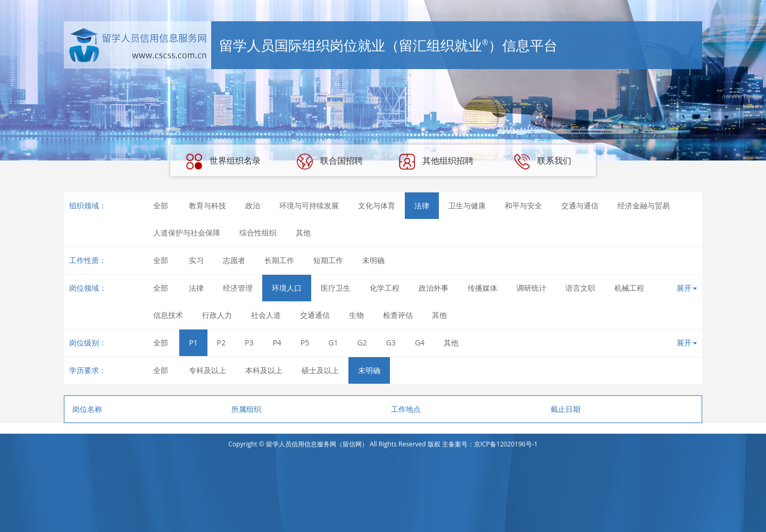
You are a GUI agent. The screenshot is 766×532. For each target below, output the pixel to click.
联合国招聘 (330, 162)
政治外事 (434, 288)
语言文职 (580, 288)
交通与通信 (580, 205)
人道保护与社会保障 (187, 233)
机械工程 (629, 288)
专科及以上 (207, 370)
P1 (193, 343)
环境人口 (287, 288)
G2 (362, 343)
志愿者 (234, 260)
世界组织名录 (223, 162)
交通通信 (315, 315)
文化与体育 (377, 205)
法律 (422, 205)
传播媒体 (482, 288)
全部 (161, 205)
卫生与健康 (467, 205)
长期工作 (279, 260)
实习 (196, 260)
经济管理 (238, 288)
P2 (221, 343)
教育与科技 (207, 205)
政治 (253, 205)
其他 (303, 233)
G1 (333, 343)
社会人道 (266, 315)
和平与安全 (523, 205)
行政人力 (217, 315)
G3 (391, 343)
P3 (249, 343)
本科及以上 (264, 370)
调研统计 (531, 288)
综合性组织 (258, 233)
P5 (305, 343)
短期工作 (328, 260)
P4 (277, 343)
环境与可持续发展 (309, 205)
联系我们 (543, 162)
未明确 (373, 260)
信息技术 (168, 315)
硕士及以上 (320, 370)
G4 (420, 343)
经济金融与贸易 (644, 205)
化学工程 (385, 288)
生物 (356, 315)
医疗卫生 (336, 288)
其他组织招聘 (436, 162)
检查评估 (398, 315)
